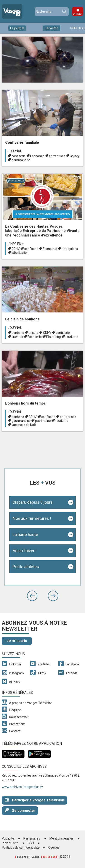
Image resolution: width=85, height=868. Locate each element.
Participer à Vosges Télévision (34, 800)
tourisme (72, 337)
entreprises (57, 156)
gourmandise (21, 160)
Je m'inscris (17, 641)
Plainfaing (53, 337)
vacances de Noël (24, 425)
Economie (37, 156)
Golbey (75, 156)
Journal (15, 151)
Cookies (54, 848)
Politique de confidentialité (21, 848)
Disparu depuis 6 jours (33, 502)
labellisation (20, 253)
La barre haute (25, 535)
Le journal (17, 28)
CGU (31, 843)
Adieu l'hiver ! (25, 551)
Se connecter (20, 810)
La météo (52, 28)
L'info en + (16, 244)
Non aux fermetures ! (32, 518)
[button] (32, 596)
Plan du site (10, 843)
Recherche (64, 12)
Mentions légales (62, 838)
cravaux (17, 337)
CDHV (16, 249)
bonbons (18, 333)
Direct (78, 14)
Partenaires (32, 838)
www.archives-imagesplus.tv (22, 787)
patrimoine (43, 421)
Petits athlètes (26, 567)
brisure (34, 333)
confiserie (19, 156)
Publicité (8, 838)
